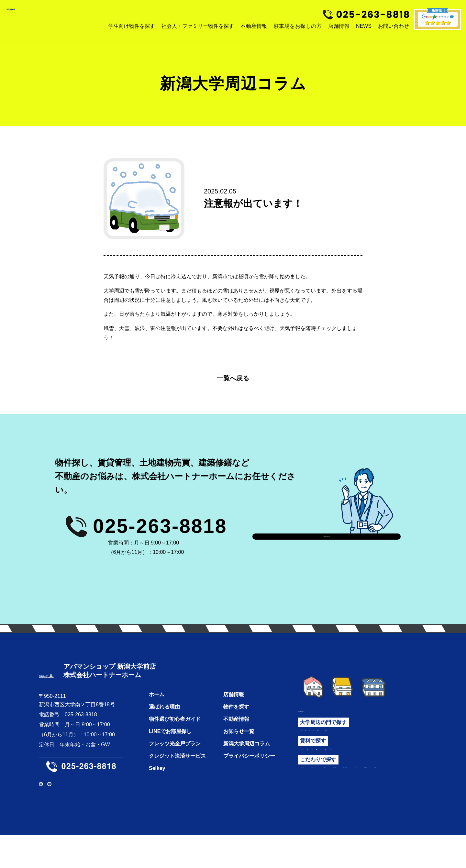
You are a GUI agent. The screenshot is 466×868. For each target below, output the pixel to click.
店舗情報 (339, 26)
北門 (358, 733)
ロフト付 (311, 779)
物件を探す (236, 718)
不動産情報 (254, 26)
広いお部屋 (314, 789)
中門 (323, 733)
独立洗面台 (314, 799)
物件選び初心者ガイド (175, 730)
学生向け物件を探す (321, 710)
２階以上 (397, 779)
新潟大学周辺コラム (247, 755)
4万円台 (366, 756)
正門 (306, 733)
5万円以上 (394, 756)
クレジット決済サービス (177, 767)
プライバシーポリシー (249, 767)
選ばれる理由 (164, 718)
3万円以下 (313, 756)
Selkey (157, 779)
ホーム (157, 705)
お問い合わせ (327, 536)
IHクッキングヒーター (354, 779)
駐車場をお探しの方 (298, 26)
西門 (340, 733)
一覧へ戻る (233, 378)
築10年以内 (347, 789)
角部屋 (341, 799)
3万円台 (341, 756)
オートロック (383, 789)
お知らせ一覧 (239, 742)
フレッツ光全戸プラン (175, 755)
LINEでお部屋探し (170, 742)
